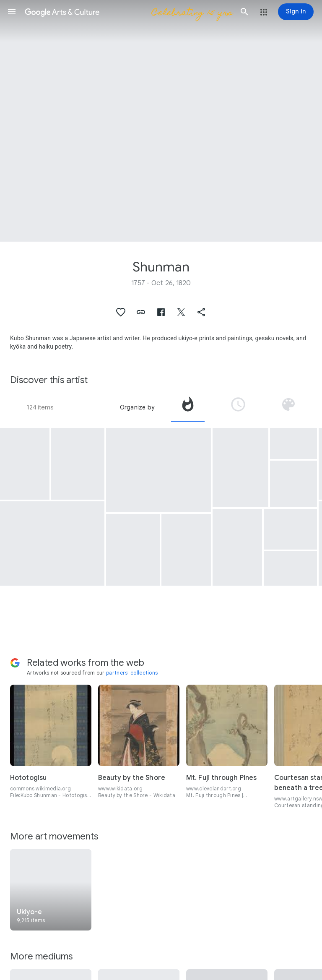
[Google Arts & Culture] (128, 12)
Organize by (137, 407)
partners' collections (132, 673)
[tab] (188, 407)
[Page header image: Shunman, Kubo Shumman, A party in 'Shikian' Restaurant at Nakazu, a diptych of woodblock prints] (161, 121)
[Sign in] (296, 12)
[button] (12, 12)
